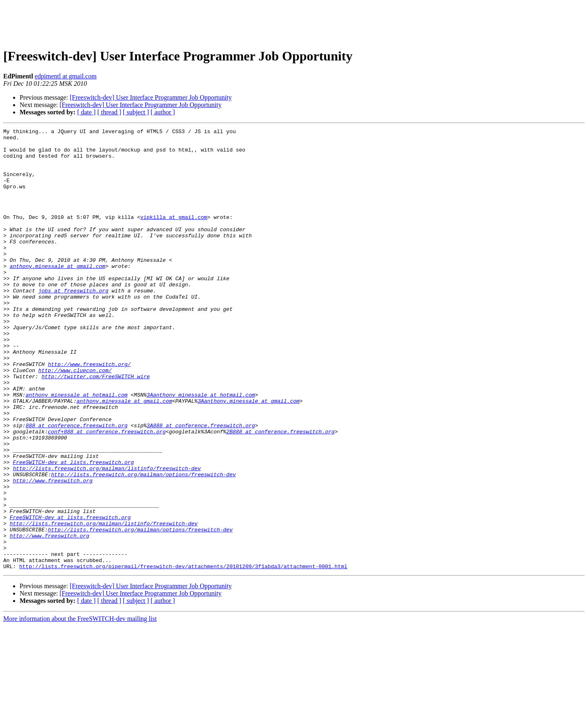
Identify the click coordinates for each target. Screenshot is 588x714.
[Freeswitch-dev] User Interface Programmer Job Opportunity (151, 97)
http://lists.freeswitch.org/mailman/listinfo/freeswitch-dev (107, 537)
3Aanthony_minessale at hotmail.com (201, 448)
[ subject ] (136, 112)
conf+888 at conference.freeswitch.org (107, 493)
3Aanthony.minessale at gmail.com (249, 456)
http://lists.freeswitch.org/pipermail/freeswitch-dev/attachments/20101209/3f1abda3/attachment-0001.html (183, 654)
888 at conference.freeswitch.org (77, 485)
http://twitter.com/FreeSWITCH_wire (96, 426)
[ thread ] (109, 112)
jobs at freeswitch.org (73, 324)
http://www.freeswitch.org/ (89, 412)
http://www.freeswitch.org (52, 551)
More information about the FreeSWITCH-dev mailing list (80, 707)
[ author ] (163, 112)
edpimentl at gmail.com (66, 76)
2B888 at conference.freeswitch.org (280, 493)
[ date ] (86, 112)
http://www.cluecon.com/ (75, 419)
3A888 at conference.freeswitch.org (201, 485)
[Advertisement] (294, 22)
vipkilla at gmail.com (174, 235)
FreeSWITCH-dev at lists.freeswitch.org (73, 529)
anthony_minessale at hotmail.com (77, 448)
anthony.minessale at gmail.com (58, 294)
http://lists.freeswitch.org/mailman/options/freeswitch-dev (143, 544)
